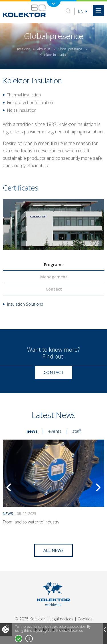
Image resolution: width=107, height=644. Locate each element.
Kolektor (23, 49)
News (32, 431)
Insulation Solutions (25, 304)
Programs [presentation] (54, 265)
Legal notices (61, 619)
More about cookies (29, 639)
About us (44, 49)
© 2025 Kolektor (30, 619)
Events (55, 431)
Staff (76, 431)
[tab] (53, 265)
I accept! (19, 639)
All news (53, 550)
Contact (54, 372)
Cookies (85, 619)
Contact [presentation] (54, 289)
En (83, 11)
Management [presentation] (54, 277)
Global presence (70, 49)
